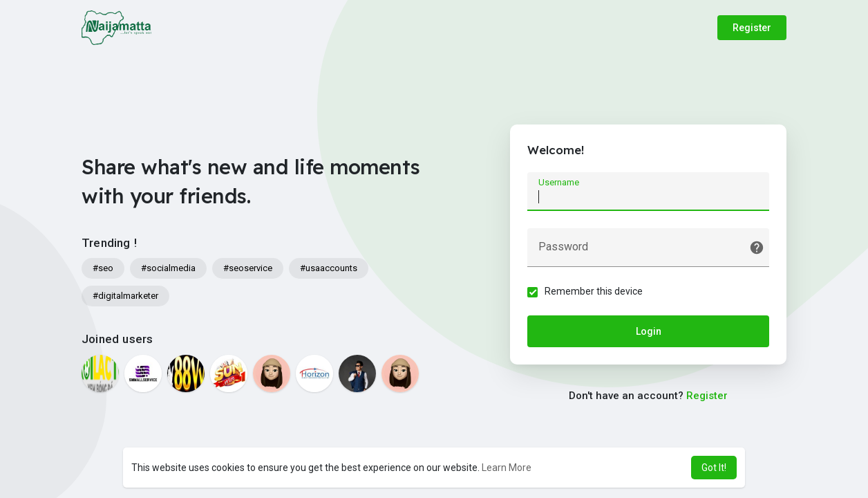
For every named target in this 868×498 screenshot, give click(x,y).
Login (649, 331)
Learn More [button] (507, 468)
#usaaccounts (329, 268)
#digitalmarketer (125, 296)
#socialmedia (168, 268)
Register (752, 28)
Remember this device (594, 291)
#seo (103, 268)
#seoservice (248, 268)
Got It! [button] (714, 468)
